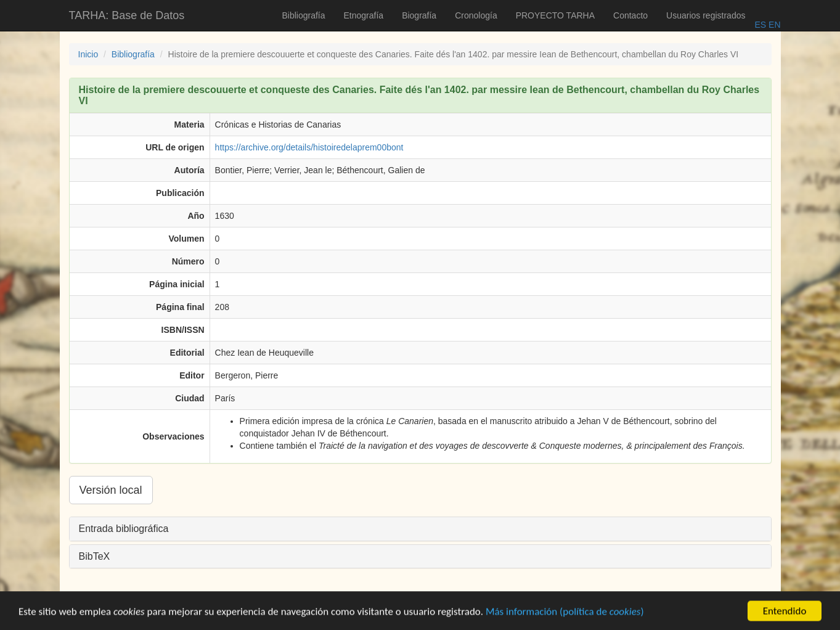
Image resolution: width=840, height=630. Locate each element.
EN (773, 25)
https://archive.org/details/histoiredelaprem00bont (309, 147)
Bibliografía (303, 15)
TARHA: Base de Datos (127, 15)
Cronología (476, 15)
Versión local (111, 490)
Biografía (419, 15)
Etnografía (364, 15)
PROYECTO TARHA (555, 15)
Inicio (88, 54)
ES (760, 25)
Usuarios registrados (706, 15)
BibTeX (95, 556)
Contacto (630, 15)
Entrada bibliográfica (124, 529)
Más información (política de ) (565, 618)
